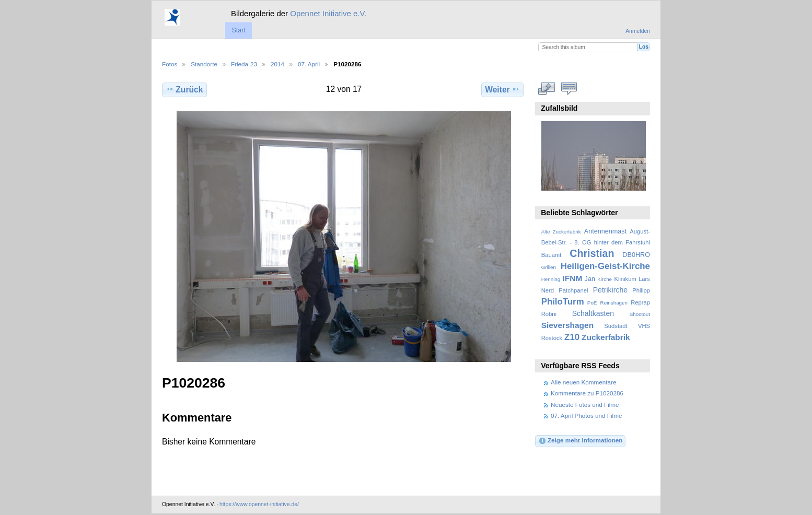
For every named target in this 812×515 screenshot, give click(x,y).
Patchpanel (573, 290)
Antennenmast (605, 231)
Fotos (170, 64)
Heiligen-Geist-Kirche (605, 266)
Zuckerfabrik (606, 337)
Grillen (549, 267)
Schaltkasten (593, 313)
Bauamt (552, 255)
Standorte (204, 64)
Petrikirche (610, 290)
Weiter (502, 89)
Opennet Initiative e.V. (328, 13)
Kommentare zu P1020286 (587, 393)
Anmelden (638, 31)
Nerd (548, 290)
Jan (590, 279)
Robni (549, 314)
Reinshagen (614, 303)
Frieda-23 (244, 64)
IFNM (573, 278)
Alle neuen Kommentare (583, 382)
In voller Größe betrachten (547, 88)
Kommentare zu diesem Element (569, 88)
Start (238, 30)
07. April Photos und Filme (586, 415)
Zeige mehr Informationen (581, 441)
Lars (644, 279)
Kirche (605, 279)
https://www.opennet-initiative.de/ (259, 504)
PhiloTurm (563, 302)
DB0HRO (636, 255)
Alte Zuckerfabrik (561, 232)
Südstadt (616, 326)
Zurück (184, 89)
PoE (592, 303)
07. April (309, 64)
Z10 (572, 337)
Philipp (641, 290)
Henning (551, 279)
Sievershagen (567, 325)
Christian (592, 253)
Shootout (640, 314)
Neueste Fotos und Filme (585, 405)
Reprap (640, 302)
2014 (277, 64)
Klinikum (625, 279)
